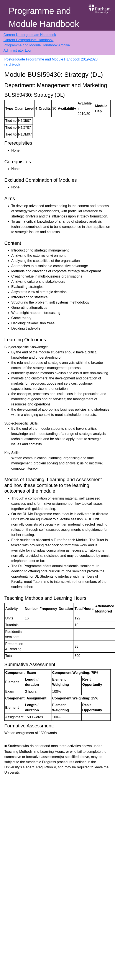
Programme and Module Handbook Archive (37, 45)
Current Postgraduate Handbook (28, 40)
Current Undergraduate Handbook (30, 35)
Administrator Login (18, 50)
